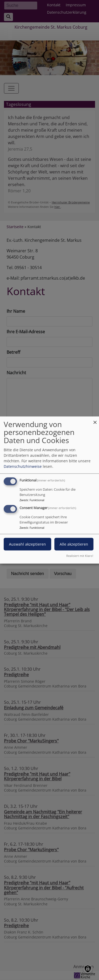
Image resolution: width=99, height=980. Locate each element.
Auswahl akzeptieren (27, 544)
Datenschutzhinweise (23, 466)
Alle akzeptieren (74, 544)
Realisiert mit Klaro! (80, 556)
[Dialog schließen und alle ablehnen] (95, 420)
